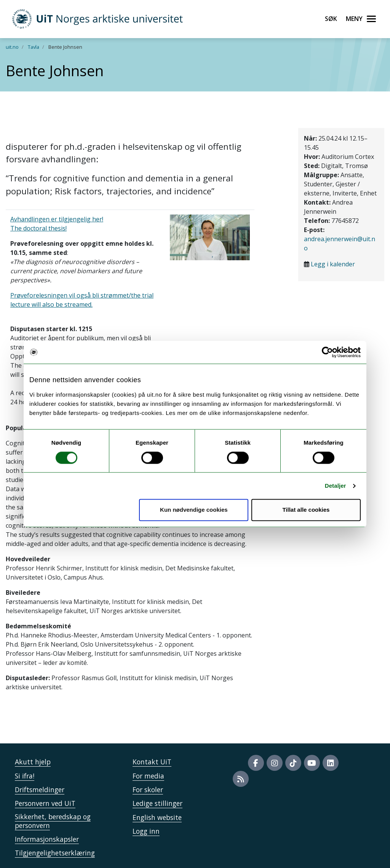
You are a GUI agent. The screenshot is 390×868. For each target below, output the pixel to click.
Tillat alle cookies (306, 510)
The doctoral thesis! (38, 228)
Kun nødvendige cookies (194, 510)
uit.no (12, 47)
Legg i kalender (333, 264)
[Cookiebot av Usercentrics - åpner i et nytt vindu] (327, 352)
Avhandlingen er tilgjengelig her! (57, 219)
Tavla (34, 47)
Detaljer (336, 486)
